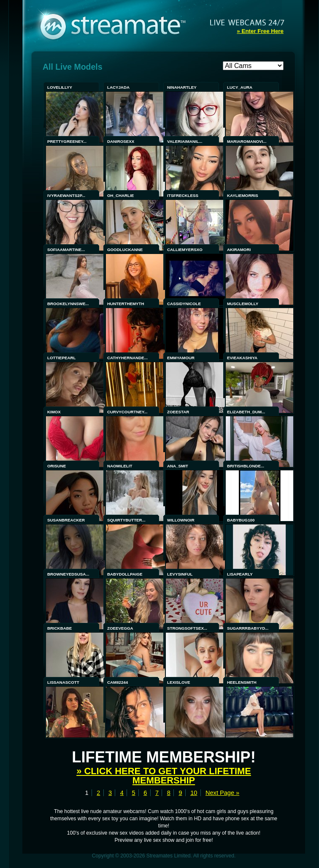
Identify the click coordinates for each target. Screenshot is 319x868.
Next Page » (222, 793)
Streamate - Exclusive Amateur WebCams (117, 25)
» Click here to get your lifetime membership (164, 776)
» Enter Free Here (260, 31)
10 (194, 793)
